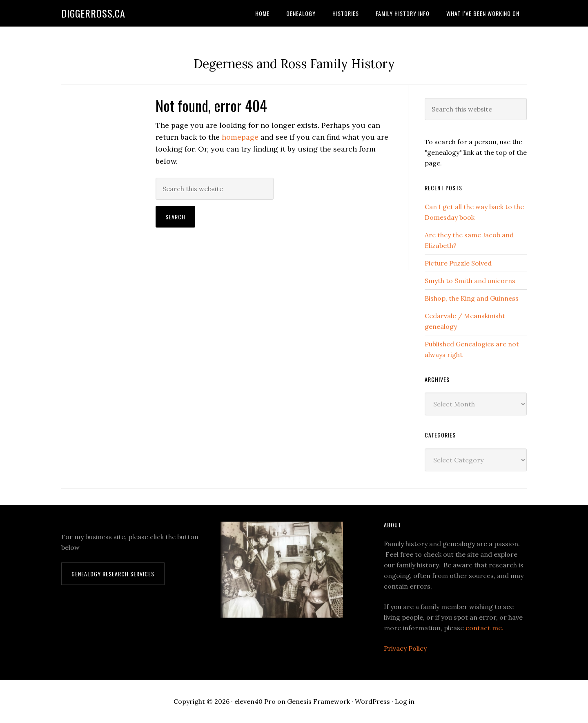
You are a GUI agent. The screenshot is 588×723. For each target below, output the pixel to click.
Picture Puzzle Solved (458, 263)
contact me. (484, 628)
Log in (405, 701)
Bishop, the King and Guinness (472, 298)
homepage (240, 137)
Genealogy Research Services (113, 574)
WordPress (372, 701)
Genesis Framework (318, 701)
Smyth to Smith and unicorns (470, 281)
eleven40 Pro (255, 701)
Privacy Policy (405, 648)
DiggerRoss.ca (93, 13)
